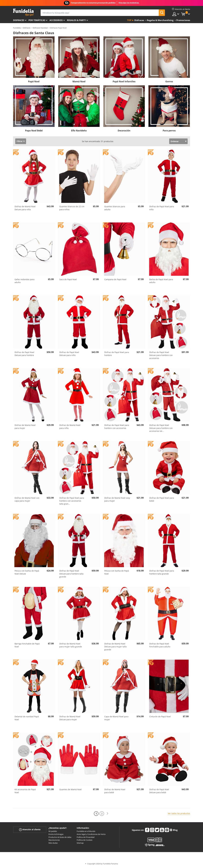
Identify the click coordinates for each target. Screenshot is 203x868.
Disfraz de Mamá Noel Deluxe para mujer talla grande (115, 647)
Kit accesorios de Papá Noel (25, 791)
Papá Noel (34, 81)
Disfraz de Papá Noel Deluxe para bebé (159, 791)
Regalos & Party (76, 20)
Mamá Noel (79, 81)
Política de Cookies (85, 840)
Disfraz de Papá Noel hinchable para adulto (160, 645)
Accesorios (56, 20)
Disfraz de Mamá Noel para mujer (25, 427)
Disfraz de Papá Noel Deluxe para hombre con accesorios (161, 355)
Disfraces (19, 20)
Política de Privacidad (86, 837)
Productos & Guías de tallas (60, 837)
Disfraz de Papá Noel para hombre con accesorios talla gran (72, 501)
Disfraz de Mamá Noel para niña (70, 427)
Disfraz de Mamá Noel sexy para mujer (117, 499)
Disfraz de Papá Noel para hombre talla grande (162, 572)
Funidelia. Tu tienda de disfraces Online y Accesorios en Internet (23, 12)
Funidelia (17, 28)
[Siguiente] (107, 814)
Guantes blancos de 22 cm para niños (72, 208)
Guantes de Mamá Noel (70, 789)
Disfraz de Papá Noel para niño (162, 208)
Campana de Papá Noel (115, 279)
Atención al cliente (30, 830)
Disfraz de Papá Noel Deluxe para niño (69, 354)
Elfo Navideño (79, 131)
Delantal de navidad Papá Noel (27, 718)
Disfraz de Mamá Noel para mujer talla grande (71, 645)
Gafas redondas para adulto (24, 281)
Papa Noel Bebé (34, 131)
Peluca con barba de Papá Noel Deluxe (27, 572)
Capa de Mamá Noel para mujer (116, 718)
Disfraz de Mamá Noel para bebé (115, 791)
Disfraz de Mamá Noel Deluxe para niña (25, 208)
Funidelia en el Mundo (86, 831)
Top (129, 20)
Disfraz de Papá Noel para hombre (117, 354)
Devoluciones (54, 840)
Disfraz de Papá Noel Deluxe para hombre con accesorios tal (161, 428)
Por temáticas (37, 20)
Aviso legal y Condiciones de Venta (91, 834)
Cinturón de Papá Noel (160, 717)
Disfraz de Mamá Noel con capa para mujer (27, 499)
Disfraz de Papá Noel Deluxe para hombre (24, 354)
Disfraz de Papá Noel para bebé (162, 499)
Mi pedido (53, 831)
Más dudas (53, 843)
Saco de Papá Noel (68, 279)
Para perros (169, 131)
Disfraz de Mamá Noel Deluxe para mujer (70, 718)
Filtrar (20, 141)
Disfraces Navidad (40, 28)
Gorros (169, 81)
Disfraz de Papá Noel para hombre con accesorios (117, 427)
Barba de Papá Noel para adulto (161, 281)
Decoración (124, 131)
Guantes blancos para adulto (115, 208)
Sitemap (80, 843)
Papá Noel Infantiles (124, 81)
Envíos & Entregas (56, 834)
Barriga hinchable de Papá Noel (27, 645)
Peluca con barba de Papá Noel (117, 572)
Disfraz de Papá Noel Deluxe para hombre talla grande (71, 574)
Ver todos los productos (179, 813)
